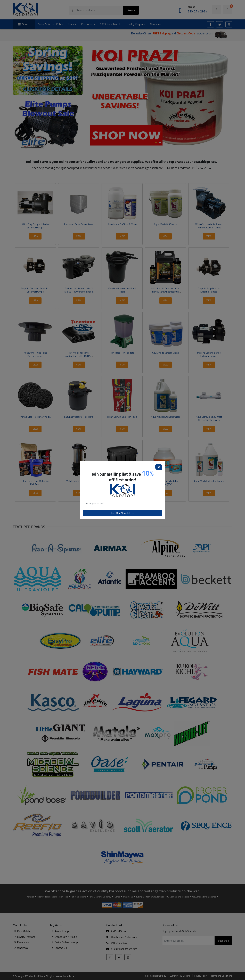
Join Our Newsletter (122, 513)
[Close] (159, 467)
